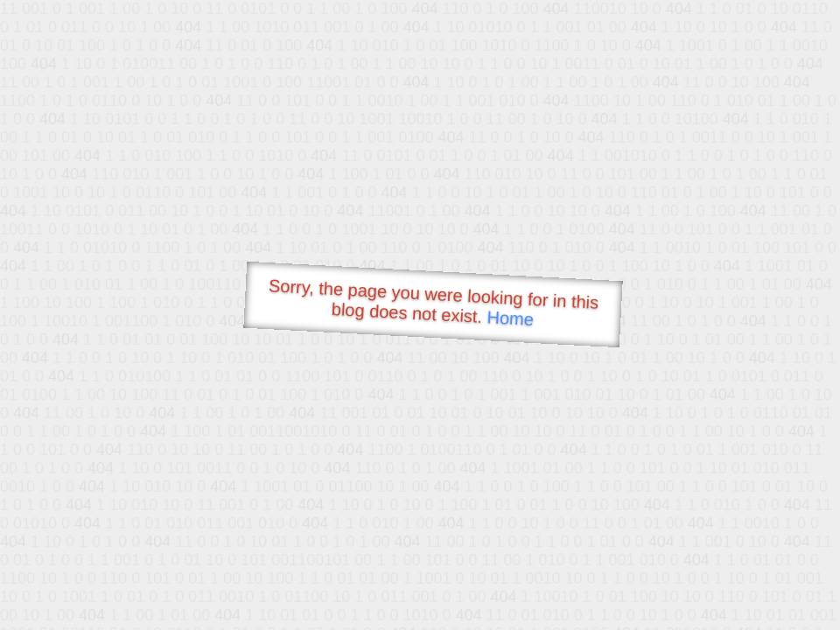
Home (510, 318)
